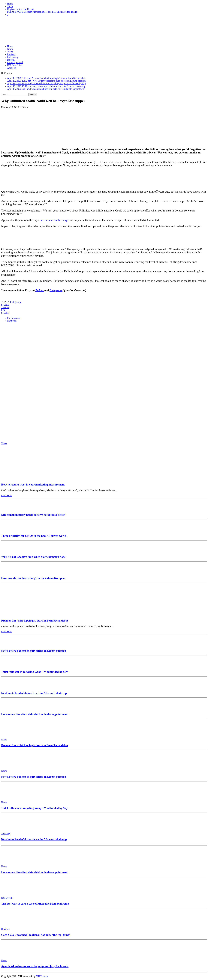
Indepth (11, 60)
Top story (6, 834)
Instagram (56, 290)
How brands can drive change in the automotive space (33, 578)
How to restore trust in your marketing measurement (33, 485)
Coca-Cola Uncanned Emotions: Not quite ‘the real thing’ (36, 935)
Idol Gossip (13, 57)
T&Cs (10, 6)
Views (10, 52)
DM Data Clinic (15, 65)
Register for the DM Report (20, 9)
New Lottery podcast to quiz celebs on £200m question (34, 651)
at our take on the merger (55, 220)
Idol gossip (15, 302)
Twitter (40, 290)
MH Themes (42, 976)
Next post (12, 321)
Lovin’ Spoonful (15, 62)
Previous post (14, 318)
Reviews (11, 54)
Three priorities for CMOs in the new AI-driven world (34, 536)
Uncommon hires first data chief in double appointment (34, 714)
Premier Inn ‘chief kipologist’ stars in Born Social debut (35, 621)
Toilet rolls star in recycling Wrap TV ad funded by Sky (34, 672)
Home (10, 4)
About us (12, 68)
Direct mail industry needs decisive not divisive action (33, 515)
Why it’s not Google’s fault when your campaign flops (33, 557)
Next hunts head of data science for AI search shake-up (34, 693)
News (10, 49)
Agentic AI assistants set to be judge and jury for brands (35, 966)
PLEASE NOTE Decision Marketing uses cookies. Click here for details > (43, 12)
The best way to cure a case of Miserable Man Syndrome (35, 904)
